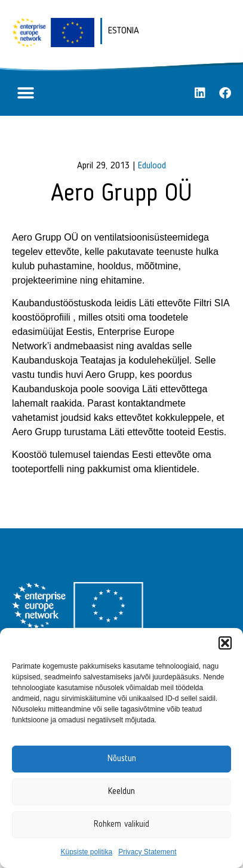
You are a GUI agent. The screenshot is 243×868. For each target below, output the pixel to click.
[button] (225, 643)
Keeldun (121, 792)
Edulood (152, 166)
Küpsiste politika (86, 852)
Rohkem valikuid (121, 825)
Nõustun (122, 759)
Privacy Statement (147, 852)
